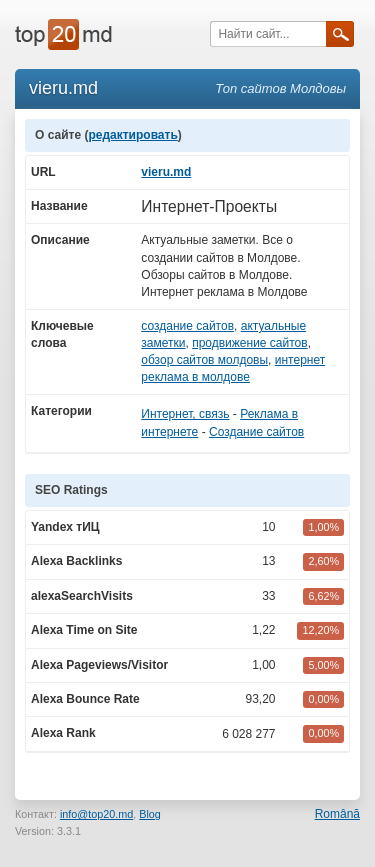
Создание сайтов (256, 432)
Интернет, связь (185, 414)
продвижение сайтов (250, 343)
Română (337, 814)
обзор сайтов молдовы (204, 360)
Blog (150, 814)
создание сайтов (187, 326)
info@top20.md (96, 814)
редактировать (132, 135)
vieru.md (166, 172)
